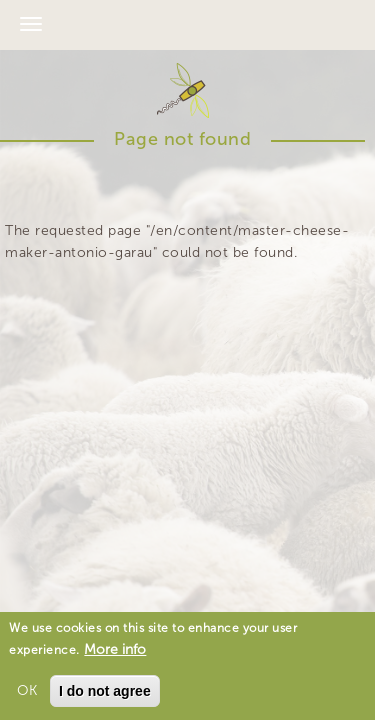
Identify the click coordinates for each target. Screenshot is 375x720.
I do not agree (105, 694)
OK (27, 693)
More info (115, 652)
